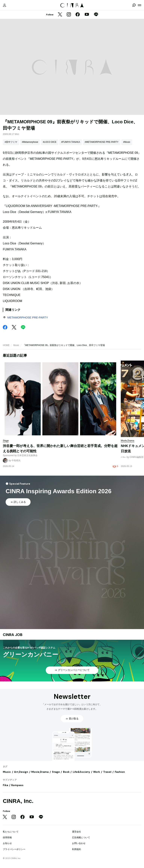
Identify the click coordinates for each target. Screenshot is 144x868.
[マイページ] (4, 5)
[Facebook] (78, 15)
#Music (127, 142)
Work (97, 772)
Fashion (120, 772)
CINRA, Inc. (18, 801)
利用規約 (76, 849)
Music (16, 345)
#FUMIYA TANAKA (71, 142)
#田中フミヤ (11, 142)
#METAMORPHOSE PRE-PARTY (102, 142)
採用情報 (7, 838)
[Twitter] (60, 15)
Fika (5, 785)
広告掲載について (81, 838)
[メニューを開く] (139, 5)
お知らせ (7, 843)
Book (66, 772)
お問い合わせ (79, 843)
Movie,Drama (40, 772)
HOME (6, 345)
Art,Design (21, 772)
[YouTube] (87, 15)
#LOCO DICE (50, 142)
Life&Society (81, 772)
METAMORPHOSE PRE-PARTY (28, 317)
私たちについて (11, 832)
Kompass (17, 785)
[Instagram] (69, 15)
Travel (107, 772)
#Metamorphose (30, 142)
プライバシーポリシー (14, 849)
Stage (56, 772)
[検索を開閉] (134, 5)
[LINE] (96, 15)
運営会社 (76, 832)
